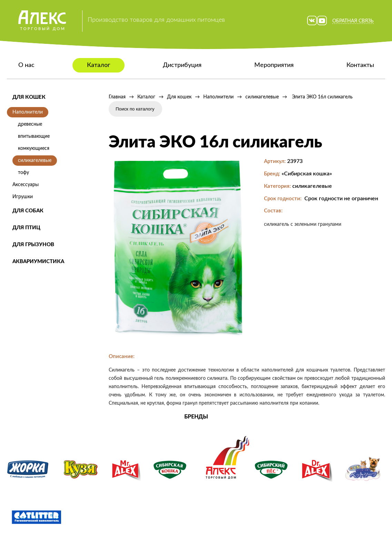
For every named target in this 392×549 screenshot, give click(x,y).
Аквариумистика (38, 262)
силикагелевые (35, 161)
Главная (117, 97)
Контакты (360, 65)
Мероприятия (274, 65)
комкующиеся (34, 148)
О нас (26, 65)
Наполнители (28, 112)
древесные (30, 124)
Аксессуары (26, 185)
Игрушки (23, 197)
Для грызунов (33, 245)
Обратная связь (353, 21)
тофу (23, 173)
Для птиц (26, 228)
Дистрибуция (182, 65)
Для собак (28, 211)
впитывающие (34, 136)
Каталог (99, 65)
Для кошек (29, 97)
